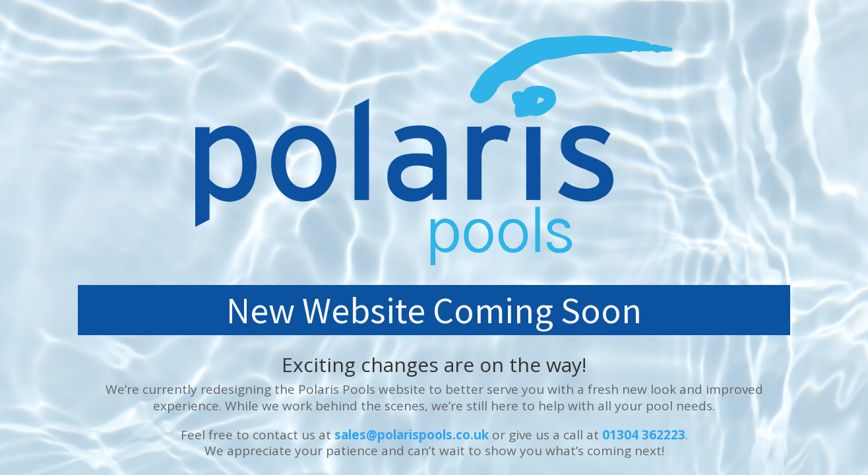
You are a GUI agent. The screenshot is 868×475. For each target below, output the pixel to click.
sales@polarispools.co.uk (412, 435)
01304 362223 (644, 435)
